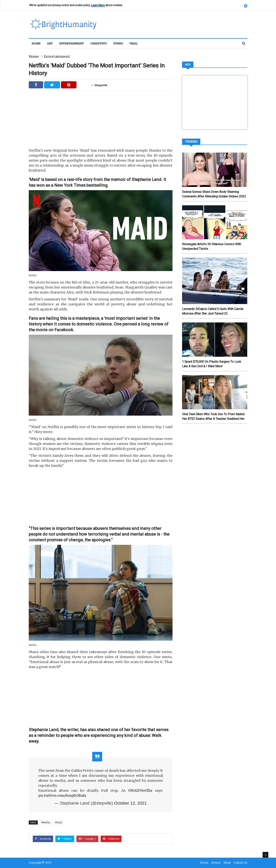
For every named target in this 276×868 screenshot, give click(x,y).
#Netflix (46, 822)
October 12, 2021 (130, 803)
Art (50, 44)
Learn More (98, 5)
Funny (118, 44)
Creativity (99, 44)
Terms (204, 863)
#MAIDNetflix (140, 790)
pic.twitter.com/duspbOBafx (62, 795)
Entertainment (71, 44)
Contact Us (240, 863)
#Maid (58, 822)
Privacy (216, 863)
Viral (133, 44)
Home (36, 44)
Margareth (101, 85)
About (227, 863)
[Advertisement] (101, 117)
